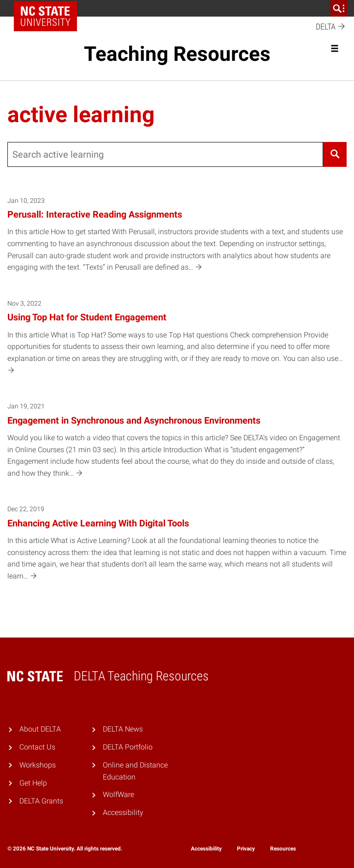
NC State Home (49, 8)
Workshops (38, 765)
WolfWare (118, 794)
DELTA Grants (41, 801)
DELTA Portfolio (128, 747)
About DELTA (40, 729)
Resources (283, 849)
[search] (339, 8)
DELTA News (123, 729)
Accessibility (123, 812)
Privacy (246, 849)
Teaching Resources (177, 54)
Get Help (33, 783)
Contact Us (37, 747)
